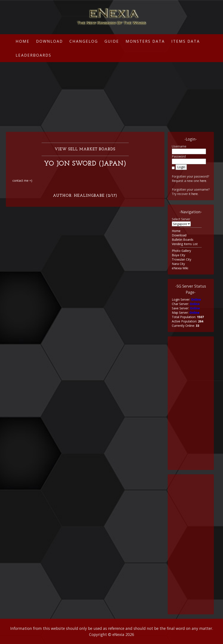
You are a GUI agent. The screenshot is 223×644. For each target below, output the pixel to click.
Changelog (84, 41)
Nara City (178, 264)
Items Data (186, 41)
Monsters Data (145, 41)
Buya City (178, 255)
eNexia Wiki (180, 268)
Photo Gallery (181, 251)
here (203, 181)
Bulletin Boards (183, 240)
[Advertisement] (111, 97)
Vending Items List (185, 244)
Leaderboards (34, 55)
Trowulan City (182, 259)
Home (23, 41)
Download (50, 41)
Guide (112, 41)
